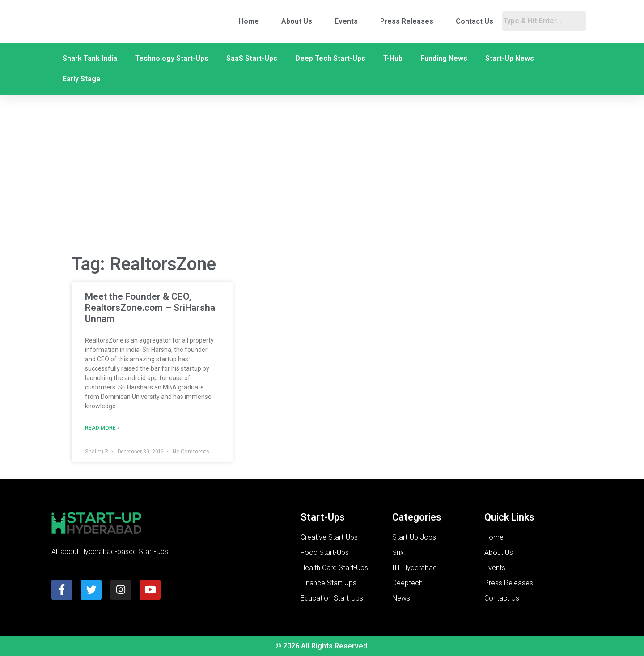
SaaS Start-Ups (252, 58)
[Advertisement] (322, 175)
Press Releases (407, 21)
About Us (297, 21)
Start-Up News (510, 58)
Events (346, 21)
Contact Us (475, 21)
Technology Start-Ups (172, 58)
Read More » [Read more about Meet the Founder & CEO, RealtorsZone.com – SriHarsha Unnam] (102, 428)
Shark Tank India (90, 58)
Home (249, 21)
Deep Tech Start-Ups (330, 58)
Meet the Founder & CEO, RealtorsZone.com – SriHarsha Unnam (150, 308)
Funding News (444, 58)
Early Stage (82, 79)
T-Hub (393, 58)
